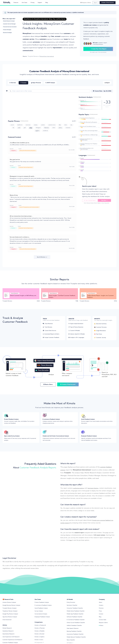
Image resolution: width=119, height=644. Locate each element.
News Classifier (71, 643)
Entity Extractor (71, 605)
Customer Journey (100, 339)
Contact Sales (103, 623)
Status (101, 629)
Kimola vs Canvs (39, 643)
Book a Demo (47, 386)
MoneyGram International (47, 56)
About (101, 605)
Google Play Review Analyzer (11, 617)
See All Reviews (42, 258)
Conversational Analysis (41, 617)
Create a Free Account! (69, 386)
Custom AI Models (75, 332)
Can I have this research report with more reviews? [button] (80, 532)
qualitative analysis (79, 491)
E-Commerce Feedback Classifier (76, 623)
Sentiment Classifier (73, 608)
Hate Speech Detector (73, 631)
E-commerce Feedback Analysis (44, 608)
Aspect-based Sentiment (76, 325)
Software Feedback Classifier (75, 620)
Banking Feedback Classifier (75, 634)
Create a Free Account (108, 3)
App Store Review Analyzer (10, 620)
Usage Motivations (100, 332)
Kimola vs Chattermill (41, 628)
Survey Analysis (39, 614)
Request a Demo (104, 626)
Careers (101, 608)
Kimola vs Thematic (40, 631)
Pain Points (98, 335)
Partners (101, 611)
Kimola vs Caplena (40, 640)
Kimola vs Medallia (40, 634)
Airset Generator (7, 623)
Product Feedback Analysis (42, 605)
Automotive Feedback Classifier (76, 637)
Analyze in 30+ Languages (77, 339)
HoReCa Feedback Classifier (75, 629)
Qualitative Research (9, 634)
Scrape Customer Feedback (52, 339)
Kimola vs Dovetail (40, 637)
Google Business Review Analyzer (12, 608)
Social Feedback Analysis (42, 611)
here (71, 543)
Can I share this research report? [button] (73, 508)
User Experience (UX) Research (11, 640)
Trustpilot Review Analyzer (10, 611)
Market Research (7, 631)
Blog (100, 620)
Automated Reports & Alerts (52, 335)
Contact (101, 617)
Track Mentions (48, 325)
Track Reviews (48, 328)
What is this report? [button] (68, 467)
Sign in (96, 3)
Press (100, 614)
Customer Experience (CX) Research (13, 643)
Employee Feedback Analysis (43, 620)
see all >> (74, 121)
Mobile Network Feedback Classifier (77, 640)
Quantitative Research (9, 637)
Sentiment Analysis (94, 491)
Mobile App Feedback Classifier (76, 617)
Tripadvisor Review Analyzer (11, 614)
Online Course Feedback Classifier (77, 626)
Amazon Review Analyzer (10, 605)
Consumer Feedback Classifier (75, 611)
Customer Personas (101, 328)
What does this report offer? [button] (71, 488)
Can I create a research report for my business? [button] (78, 520)
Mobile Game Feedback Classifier (76, 614)
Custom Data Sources (50, 332)
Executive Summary (101, 325)
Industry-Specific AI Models (77, 335)
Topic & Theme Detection (76, 328)
